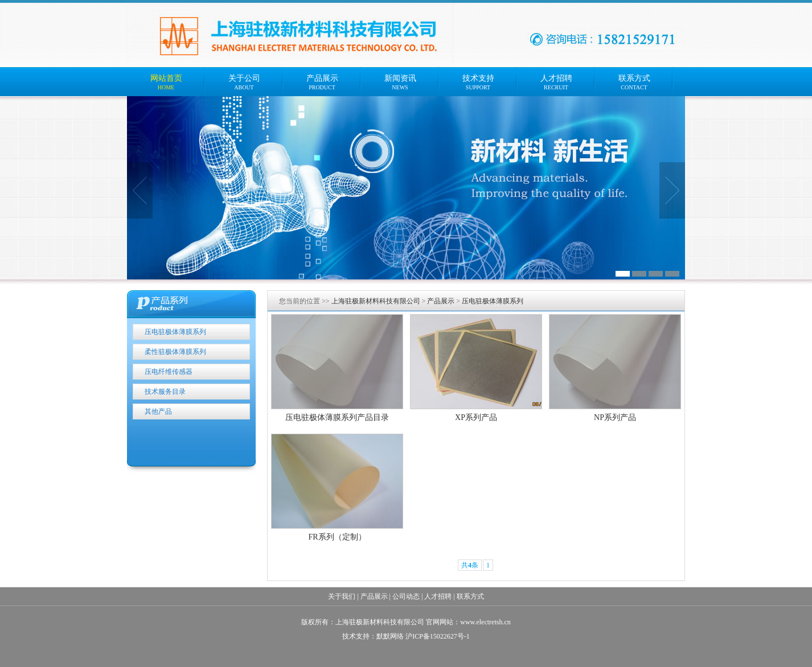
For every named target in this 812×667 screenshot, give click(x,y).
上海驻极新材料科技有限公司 (376, 301)
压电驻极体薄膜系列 (175, 332)
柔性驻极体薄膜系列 (175, 352)
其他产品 (158, 411)
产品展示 (441, 301)
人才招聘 (438, 596)
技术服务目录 (165, 392)
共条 (470, 565)
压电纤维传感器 (169, 372)
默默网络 (390, 636)
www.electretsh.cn (485, 622)
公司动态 (406, 596)
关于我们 (342, 596)
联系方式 (470, 596)
